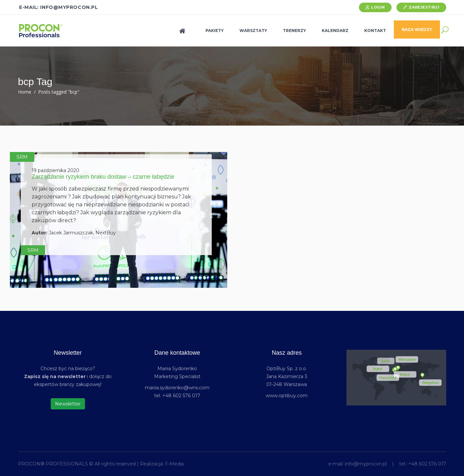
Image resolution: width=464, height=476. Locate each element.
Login (378, 7)
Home (25, 92)
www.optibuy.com (287, 396)
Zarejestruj (424, 7)
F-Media (174, 464)
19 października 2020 (55, 170)
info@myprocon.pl (366, 464)
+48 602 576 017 (427, 464)
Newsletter (68, 404)
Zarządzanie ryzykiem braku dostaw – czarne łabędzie (103, 177)
